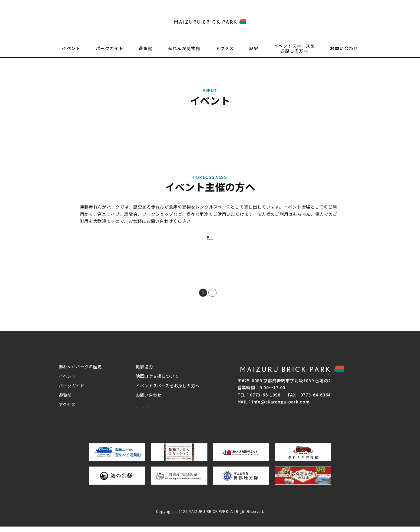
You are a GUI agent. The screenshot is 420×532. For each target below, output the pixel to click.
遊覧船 (146, 53)
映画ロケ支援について (157, 381)
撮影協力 (144, 372)
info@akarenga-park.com (281, 407)
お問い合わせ (344, 53)
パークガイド (110, 53)
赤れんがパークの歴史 (80, 372)
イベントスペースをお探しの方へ (294, 53)
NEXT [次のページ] (219, 298)
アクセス (225, 53)
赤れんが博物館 (184, 53)
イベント (71, 53)
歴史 (254, 53)
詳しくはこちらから (214, 239)
